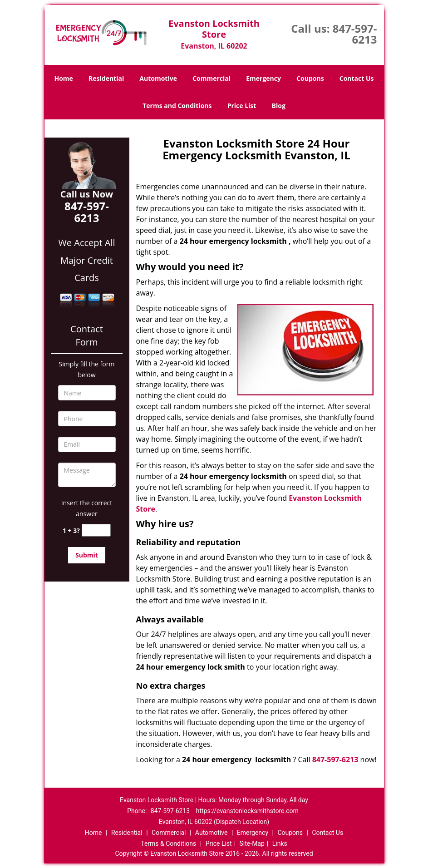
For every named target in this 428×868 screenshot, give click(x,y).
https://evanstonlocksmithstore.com (247, 811)
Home (63, 78)
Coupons (310, 78)
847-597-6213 (355, 34)
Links (280, 843)
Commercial (212, 78)
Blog (279, 106)
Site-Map (252, 843)
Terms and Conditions (177, 106)
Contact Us (357, 78)
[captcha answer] (96, 530)
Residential (106, 78)
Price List (242, 106)
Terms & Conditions (168, 843)
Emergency (263, 78)
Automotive (158, 78)
